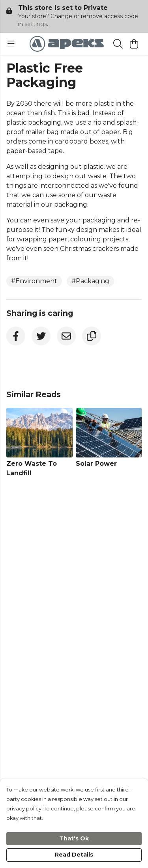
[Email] (66, 336)
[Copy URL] (92, 336)
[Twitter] (41, 336)
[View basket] (134, 44)
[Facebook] (16, 336)
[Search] (118, 44)
